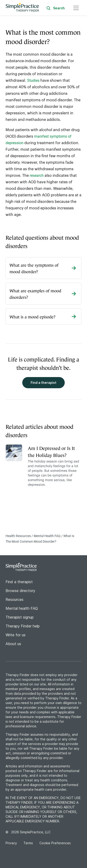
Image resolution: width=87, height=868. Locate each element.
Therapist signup (20, 617)
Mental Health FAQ (47, 536)
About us (13, 644)
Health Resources (19, 536)
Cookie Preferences (55, 843)
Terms (29, 843)
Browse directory (20, 591)
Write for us (16, 635)
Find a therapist (43, 383)
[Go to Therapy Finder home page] (22, 8)
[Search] (59, 8)
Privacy (12, 843)
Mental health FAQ (22, 608)
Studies (33, 80)
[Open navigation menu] (76, 8)
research (37, 175)
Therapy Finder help (23, 626)
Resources (14, 599)
